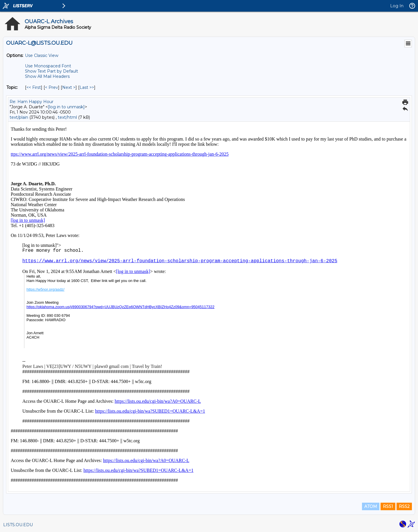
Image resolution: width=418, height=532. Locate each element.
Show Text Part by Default (52, 71)
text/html (67, 117)
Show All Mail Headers (47, 76)
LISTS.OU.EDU (18, 525)
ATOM (371, 506)
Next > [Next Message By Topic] (69, 87)
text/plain (19, 117)
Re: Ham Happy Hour (31, 102)
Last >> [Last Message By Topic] (87, 87)
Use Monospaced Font (48, 66)
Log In (397, 6)
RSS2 (404, 506)
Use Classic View (42, 55)
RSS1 (388, 506)
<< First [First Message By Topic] (34, 87)
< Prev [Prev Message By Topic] (52, 87)
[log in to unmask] (66, 107)
